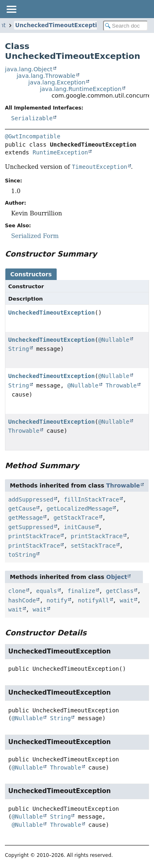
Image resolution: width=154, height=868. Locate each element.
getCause (22, 509)
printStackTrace (34, 536)
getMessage (25, 518)
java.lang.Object (29, 69)
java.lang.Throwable (46, 76)
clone (17, 591)
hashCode (22, 600)
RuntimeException (60, 152)
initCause (79, 527)
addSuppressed (31, 499)
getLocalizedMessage (79, 509)
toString (22, 555)
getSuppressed (31, 527)
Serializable (32, 118)
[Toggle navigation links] (11, 9)
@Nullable (114, 340)
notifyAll (94, 600)
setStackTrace (93, 546)
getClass (120, 591)
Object (117, 577)
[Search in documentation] (126, 26)
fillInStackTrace (91, 499)
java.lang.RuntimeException (80, 89)
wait (126, 600)
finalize (81, 591)
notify (57, 600)
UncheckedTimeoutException (60, 25)
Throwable (121, 385)
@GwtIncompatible (33, 136)
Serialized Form (35, 236)
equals (47, 591)
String (19, 349)
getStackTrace (76, 518)
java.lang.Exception (57, 82)
